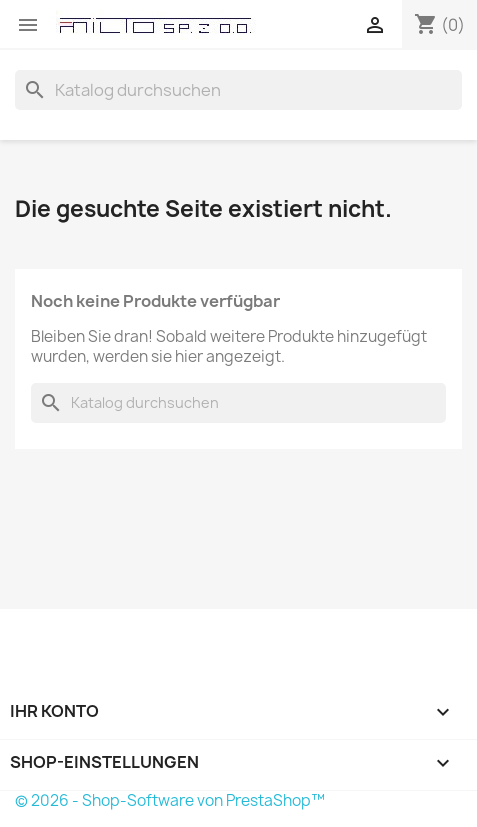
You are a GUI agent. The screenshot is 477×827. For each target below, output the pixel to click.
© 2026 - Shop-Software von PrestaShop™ (170, 800)
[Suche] (238, 90)
